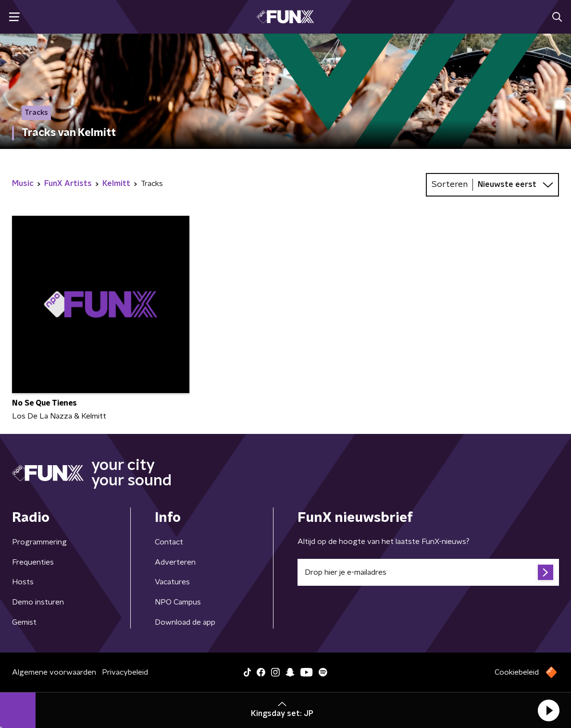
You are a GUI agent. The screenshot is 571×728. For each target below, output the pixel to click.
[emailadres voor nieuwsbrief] (428, 572)
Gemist (24, 622)
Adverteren (175, 562)
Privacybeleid (125, 672)
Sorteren (450, 185)
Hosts (23, 582)
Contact (169, 542)
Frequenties (33, 562)
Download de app (185, 622)
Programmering (39, 542)
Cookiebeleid (517, 672)
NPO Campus (178, 602)
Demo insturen (38, 602)
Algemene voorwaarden (54, 672)
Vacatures (172, 582)
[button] (548, 710)
